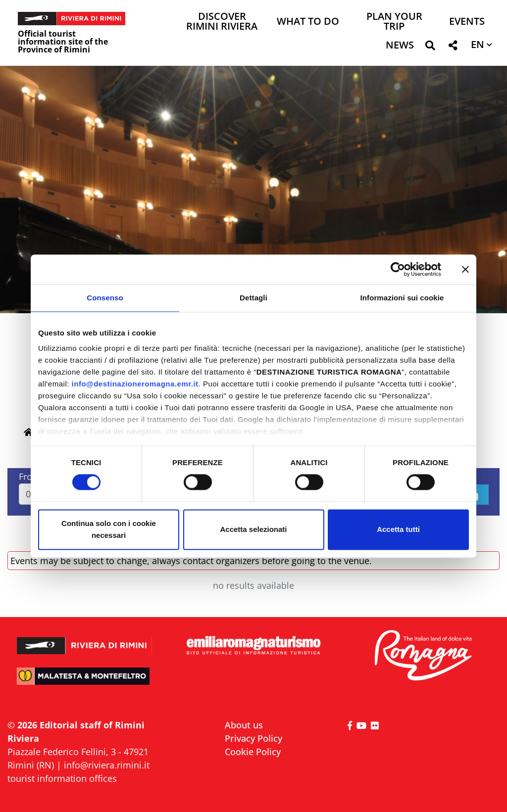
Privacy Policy (253, 738)
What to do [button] (308, 22)
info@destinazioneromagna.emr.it (135, 384)
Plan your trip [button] (394, 22)
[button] (430, 47)
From (30, 477)
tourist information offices (62, 778)
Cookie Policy (253, 752)
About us (244, 725)
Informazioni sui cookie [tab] (402, 298)
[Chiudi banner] (465, 269)
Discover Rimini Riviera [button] (222, 22)
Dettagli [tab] (253, 298)
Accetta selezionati (253, 529)
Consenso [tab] (105, 298)
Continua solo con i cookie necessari (109, 529)
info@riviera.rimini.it (107, 765)
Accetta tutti (398, 529)
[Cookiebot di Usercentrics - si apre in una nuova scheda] (398, 269)
